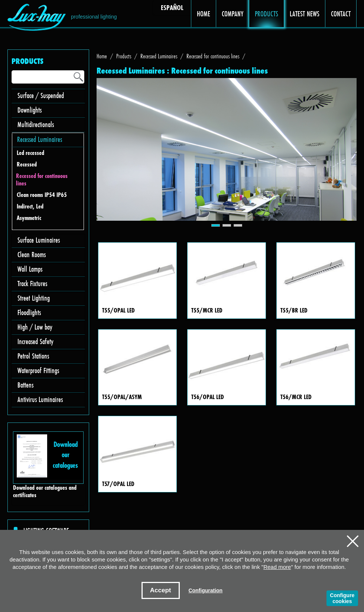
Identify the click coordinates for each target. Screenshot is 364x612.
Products (124, 56)
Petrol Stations (33, 356)
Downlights (30, 110)
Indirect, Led (30, 206)
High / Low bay (35, 327)
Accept (161, 590)
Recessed (27, 164)
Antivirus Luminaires (40, 399)
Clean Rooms (32, 254)
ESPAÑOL (172, 7)
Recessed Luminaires (40, 139)
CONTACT (341, 14)
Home (102, 56)
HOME (204, 14)
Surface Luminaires (39, 240)
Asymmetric (29, 218)
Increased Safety (35, 341)
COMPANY (233, 14)
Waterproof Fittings (38, 370)
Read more (277, 567)
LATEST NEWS (305, 14)
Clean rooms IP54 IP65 (42, 195)
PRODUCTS (267, 14)
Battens (25, 385)
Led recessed (30, 153)
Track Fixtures (32, 283)
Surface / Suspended (41, 95)
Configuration (205, 590)
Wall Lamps (30, 269)
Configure (342, 598)
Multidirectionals (36, 124)
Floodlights (29, 312)
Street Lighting (34, 298)
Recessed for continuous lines (42, 180)
